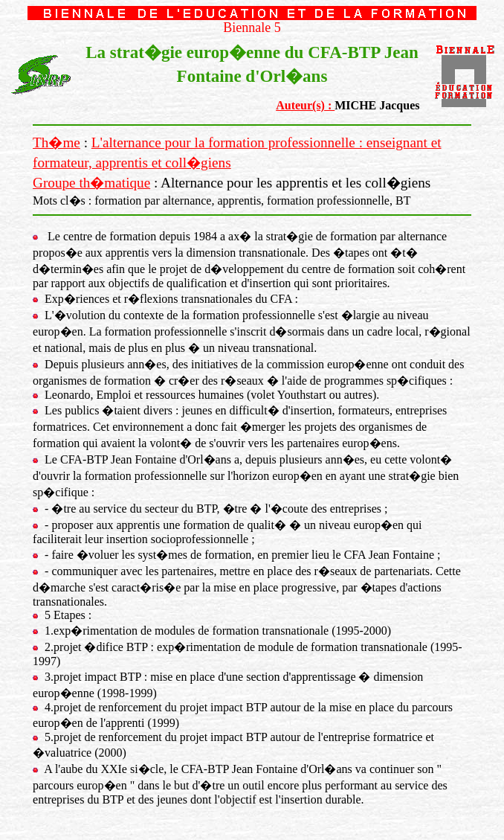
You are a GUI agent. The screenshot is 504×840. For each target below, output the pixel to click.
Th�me (56, 142)
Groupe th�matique (91, 183)
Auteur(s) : (305, 105)
